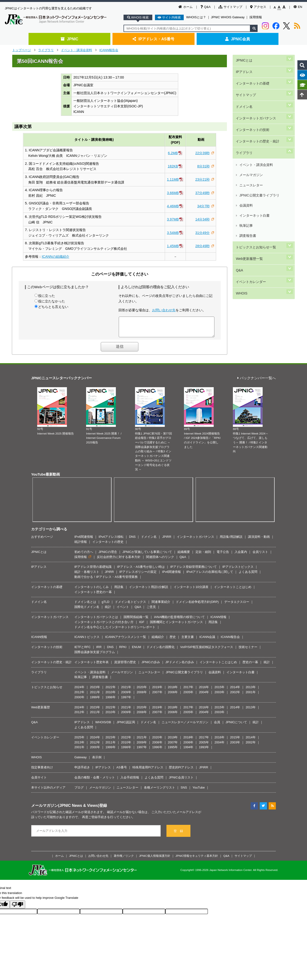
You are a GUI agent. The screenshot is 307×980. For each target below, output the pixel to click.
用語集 (119, 591)
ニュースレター (251, 143)
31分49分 (202, 233)
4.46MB (173, 206)
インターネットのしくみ (92, 591)
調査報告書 (248, 171)
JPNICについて (236, 726)
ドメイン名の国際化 (161, 651)
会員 (217, 726)
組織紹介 (158, 640)
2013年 (251, 691)
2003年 (219, 696)
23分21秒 (202, 179)
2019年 (157, 691)
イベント (123, 610)
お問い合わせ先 (164, 310)
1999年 (95, 701)
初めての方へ (84, 555)
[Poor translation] (18, 908)
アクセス (258, 7)
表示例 (97, 761)
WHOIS (241, 211)
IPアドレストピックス (238, 570)
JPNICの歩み (151, 666)
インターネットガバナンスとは (96, 621)
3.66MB (173, 193)
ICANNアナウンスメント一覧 (125, 640)
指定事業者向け (42, 771)
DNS (132, 540)
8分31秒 (203, 166)
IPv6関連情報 (84, 540)
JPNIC (69, 39)
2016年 (204, 691)
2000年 (79, 701)
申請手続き (82, 771)
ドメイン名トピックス (130, 605)
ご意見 (151, 610)
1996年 (157, 751)
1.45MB (173, 246)
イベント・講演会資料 (77, 50)
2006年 (173, 696)
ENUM (136, 651)
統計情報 (81, 545)
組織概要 (184, 555)
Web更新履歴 (41, 711)
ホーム (186, 7)
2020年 (142, 691)
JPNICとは (244, 58)
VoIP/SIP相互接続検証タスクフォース (207, 651)
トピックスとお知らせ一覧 (256, 178)
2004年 (204, 696)
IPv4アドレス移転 (111, 540)
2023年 (95, 691)
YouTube (199, 791)
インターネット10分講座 (191, 591)
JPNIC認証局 (126, 726)
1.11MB (173, 179)
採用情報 (256, 17)
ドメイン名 (244, 91)
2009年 (126, 696)
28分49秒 (202, 246)
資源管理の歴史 (125, 666)
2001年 (251, 696)
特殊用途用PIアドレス (148, 771)
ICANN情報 (218, 621)
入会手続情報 (130, 781)
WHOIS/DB (103, 726)
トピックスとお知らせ (47, 691)
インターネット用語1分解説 (149, 591)
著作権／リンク (124, 859)
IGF (142, 626)
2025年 (79, 741)
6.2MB (173, 153)
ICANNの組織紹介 (55, 257)
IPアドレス (244, 67)
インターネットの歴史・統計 (257, 115)
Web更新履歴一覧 (249, 187)
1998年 (111, 701)
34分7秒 (203, 206)
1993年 (204, 751)
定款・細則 (203, 555)
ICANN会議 (207, 640)
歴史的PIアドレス (181, 771)
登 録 (178, 835)
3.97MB (173, 219)
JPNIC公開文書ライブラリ (259, 148)
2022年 (111, 691)
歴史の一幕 (250, 666)
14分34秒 (202, 219)
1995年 (173, 751)
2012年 (79, 696)
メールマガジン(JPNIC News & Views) (65, 809)
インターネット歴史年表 (92, 666)
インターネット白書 (254, 160)
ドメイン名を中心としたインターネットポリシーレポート (115, 631)
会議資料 (246, 154)
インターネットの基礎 (252, 75)
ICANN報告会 (109, 50)
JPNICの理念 (108, 555)
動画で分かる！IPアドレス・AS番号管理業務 (106, 580)
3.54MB (173, 233)
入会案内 (241, 555)
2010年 (111, 696)
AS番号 (121, 771)
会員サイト (39, 781)
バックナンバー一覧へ (257, 382)
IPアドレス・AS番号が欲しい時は (141, 570)
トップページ (22, 50)
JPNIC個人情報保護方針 (155, 859)
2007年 (157, 696)
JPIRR (167, 540)
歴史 (173, 640)
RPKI (123, 651)
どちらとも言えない (53, 307)
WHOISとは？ (196, 17)
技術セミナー (248, 651)
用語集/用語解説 (231, 540)
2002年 (235, 696)
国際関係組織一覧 (136, 621)
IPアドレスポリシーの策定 (138, 575)
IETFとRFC (83, 651)
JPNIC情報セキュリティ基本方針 (197, 859)
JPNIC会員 (238, 39)
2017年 (188, 691)
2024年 (79, 691)
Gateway (80, 761)
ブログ (79, 791)
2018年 (173, 691)
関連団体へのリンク (160, 560)
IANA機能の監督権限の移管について (179, 621)
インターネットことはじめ (233, 591)
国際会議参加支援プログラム (95, 656)
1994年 (188, 751)
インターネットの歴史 (108, 545)
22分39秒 (202, 153)
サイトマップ (230, 7)
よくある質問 (248, 575)
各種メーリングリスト (159, 791)
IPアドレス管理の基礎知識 (93, 570)
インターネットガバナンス (256, 99)
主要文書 (188, 640)
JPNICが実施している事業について (147, 555)
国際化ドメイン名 (87, 610)
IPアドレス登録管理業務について (194, 570)
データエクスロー (237, 605)
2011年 (95, 696)
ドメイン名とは (85, 605)
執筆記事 (246, 165)
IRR (99, 651)
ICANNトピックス (87, 640)
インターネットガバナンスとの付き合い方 (104, 626)
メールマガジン (251, 137)
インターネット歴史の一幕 (93, 596)
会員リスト (260, 555)
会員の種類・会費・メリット (95, 781)
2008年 (142, 696)
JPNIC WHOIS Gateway (228, 17)
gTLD (106, 605)
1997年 (126, 701)
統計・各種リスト (87, 575)
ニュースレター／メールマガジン (185, 726)
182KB (173, 166)
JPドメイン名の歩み (180, 666)
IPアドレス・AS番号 (153, 39)
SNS (184, 791)
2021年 (126, 691)
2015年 (219, 691)
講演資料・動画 (259, 540)
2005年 (188, 696)
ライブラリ (46, 50)
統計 (108, 610)
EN (298, 7)
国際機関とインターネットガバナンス (176, 626)
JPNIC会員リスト (181, 781)
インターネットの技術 (252, 107)
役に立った (47, 296)
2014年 (235, 691)
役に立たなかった (52, 301)
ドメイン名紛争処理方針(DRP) (197, 605)
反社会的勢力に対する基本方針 (119, 560)
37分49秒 (202, 193)
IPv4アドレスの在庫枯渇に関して (210, 575)
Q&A (206, 7)
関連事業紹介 (161, 605)
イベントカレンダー (251, 203)
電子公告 (223, 555)
